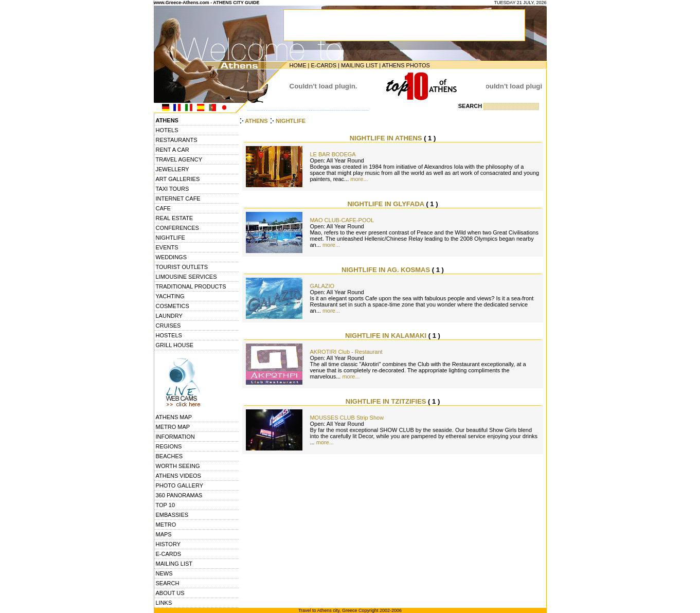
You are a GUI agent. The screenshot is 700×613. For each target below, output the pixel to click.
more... (359, 179)
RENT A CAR (173, 150)
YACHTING (170, 296)
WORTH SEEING (178, 466)
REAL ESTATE (175, 218)
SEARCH (168, 583)
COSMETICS (173, 306)
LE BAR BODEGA (333, 154)
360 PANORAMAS (179, 495)
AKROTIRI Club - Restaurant (346, 352)
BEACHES (169, 456)
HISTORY (168, 544)
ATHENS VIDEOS (178, 476)
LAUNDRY (169, 316)
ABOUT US (170, 593)
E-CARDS (324, 65)
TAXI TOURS (173, 189)
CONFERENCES (177, 228)
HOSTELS (169, 335)
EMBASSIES (172, 515)
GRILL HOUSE (175, 345)
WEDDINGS (172, 257)
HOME (298, 65)
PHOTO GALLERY (180, 485)
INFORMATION (175, 437)
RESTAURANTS (177, 140)
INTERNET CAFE (178, 199)
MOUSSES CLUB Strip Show (347, 418)
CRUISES (168, 326)
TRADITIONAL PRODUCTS (191, 286)
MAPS (164, 534)
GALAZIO (322, 286)
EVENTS (167, 247)
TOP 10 (166, 505)
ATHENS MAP (174, 417)
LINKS (164, 603)
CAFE (163, 208)
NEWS (164, 573)
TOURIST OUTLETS (182, 267)
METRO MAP (173, 427)
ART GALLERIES (178, 179)
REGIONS (169, 446)
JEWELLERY (173, 169)
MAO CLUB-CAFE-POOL (342, 220)
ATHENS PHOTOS (406, 65)
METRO (166, 525)
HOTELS (167, 130)
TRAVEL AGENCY (179, 159)
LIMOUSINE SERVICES (186, 277)
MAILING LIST (359, 65)
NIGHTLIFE (170, 238)
